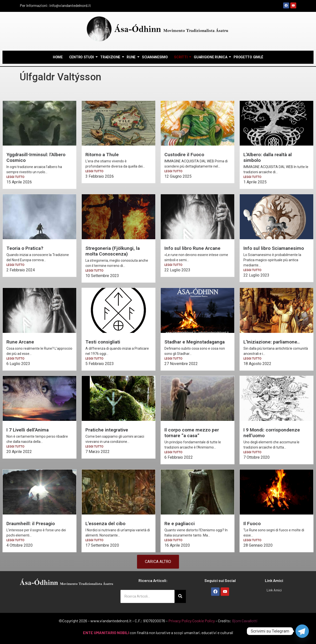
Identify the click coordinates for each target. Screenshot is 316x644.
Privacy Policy (180, 621)
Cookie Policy (204, 621)
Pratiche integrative (107, 430)
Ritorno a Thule (102, 155)
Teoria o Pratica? (25, 248)
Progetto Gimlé (248, 57)
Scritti (181, 57)
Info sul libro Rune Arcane (192, 248)
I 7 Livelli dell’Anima (28, 430)
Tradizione (110, 57)
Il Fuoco (252, 524)
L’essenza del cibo (105, 524)
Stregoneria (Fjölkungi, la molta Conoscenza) (113, 251)
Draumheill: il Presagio (31, 524)
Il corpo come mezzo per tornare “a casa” (192, 433)
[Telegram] (302, 631)
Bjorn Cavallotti (245, 621)
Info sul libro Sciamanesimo (274, 248)
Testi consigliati (103, 342)
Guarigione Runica (211, 57)
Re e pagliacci (180, 524)
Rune (131, 57)
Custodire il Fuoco (184, 155)
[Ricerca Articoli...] (148, 596)
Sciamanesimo (155, 57)
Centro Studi (82, 57)
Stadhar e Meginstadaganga (195, 342)
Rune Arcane (20, 342)
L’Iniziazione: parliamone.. (272, 342)
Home (58, 57)
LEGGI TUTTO (15, 177)
